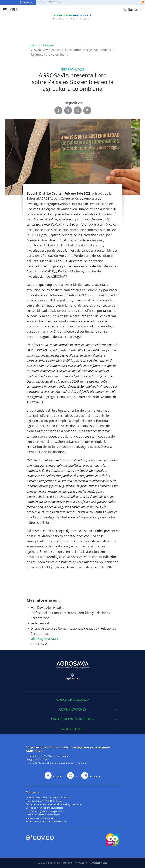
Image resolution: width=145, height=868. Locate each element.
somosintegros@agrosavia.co (41, 818)
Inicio (34, 45)
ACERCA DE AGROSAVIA (72, 700)
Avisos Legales (72, 729)
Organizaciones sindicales (73, 719)
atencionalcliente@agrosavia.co (65, 804)
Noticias (47, 45)
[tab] (73, 700)
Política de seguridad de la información (46, 821)
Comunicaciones (73, 710)
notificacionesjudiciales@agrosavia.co (46, 811)
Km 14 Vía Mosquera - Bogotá (53, 756)
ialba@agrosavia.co (44, 639)
